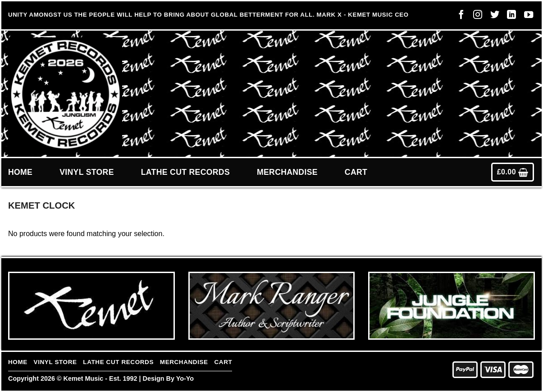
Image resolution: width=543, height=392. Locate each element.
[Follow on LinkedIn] (509, 17)
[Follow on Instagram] (475, 17)
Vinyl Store (87, 172)
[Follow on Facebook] (459, 17)
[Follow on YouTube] (526, 17)
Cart (356, 172)
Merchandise (287, 172)
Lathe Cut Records (185, 172)
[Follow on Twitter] (493, 17)
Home (20, 172)
